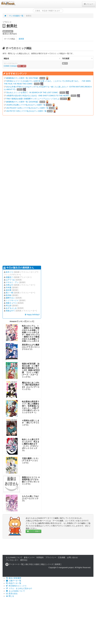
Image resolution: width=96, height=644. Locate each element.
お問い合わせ (72, 557)
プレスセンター (12, 560)
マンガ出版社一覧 (16, 16)
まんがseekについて (14, 557)
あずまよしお (11, 308)
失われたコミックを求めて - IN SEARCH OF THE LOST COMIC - (33, 92)
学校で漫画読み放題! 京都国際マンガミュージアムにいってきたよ (33, 99)
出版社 (37, 564)
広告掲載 (62, 557)
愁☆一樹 (9, 293)
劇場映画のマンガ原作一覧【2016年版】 (23, 102)
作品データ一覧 (13, 583)
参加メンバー (29, 557)
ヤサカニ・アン (12, 282)
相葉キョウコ (11, 303)
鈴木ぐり (9, 272)
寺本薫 (9, 287)
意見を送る (12, 594)
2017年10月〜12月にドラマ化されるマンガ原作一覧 (27, 108)
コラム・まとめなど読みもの (19, 588)
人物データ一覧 (13, 581)
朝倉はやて (10, 311)
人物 (26, 564)
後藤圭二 (9, 277)
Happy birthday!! (32, 315)
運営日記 (24, 560)
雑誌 (43, 564)
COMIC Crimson (10, 66)
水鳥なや (9, 285)
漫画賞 (21, 39)
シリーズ (50, 564)
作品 (31, 564)
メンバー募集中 (33, 531)
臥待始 (9, 295)
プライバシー (51, 557)
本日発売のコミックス (16, 586)
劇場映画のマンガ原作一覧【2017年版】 (23, 78)
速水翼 (9, 290)
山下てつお (10, 280)
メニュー (89, 4)
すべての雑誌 (10, 39)
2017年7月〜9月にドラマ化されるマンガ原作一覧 (26, 111)
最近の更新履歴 (13, 578)
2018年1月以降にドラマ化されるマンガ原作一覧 (26, 105)
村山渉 (9, 306)
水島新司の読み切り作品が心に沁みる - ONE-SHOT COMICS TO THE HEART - (38, 96)
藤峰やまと (10, 298)
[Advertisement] (24, 190)
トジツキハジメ (12, 300)
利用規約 (40, 557)
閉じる (10, 596)
